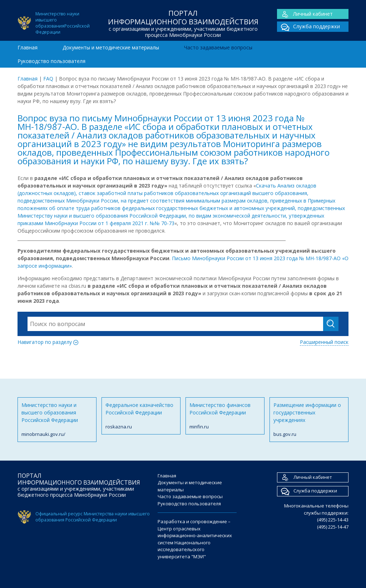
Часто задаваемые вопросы (218, 47)
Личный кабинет (305, 14)
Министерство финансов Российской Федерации (225, 416)
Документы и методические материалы (111, 47)
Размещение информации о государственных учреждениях (309, 420)
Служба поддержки (308, 27)
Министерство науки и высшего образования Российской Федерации (57, 420)
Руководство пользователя (51, 61)
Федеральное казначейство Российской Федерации (141, 416)
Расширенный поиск (324, 342)
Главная (28, 47)
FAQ (48, 79)
